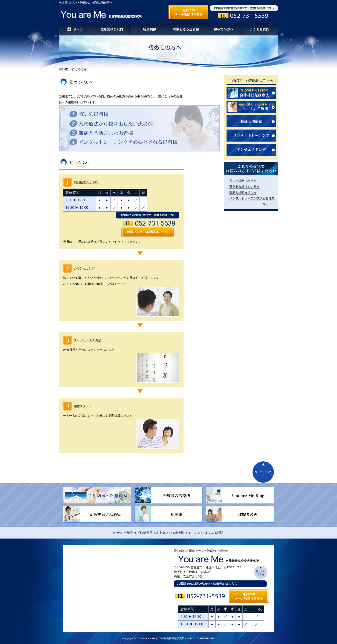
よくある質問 (214, 533)
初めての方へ (195, 533)
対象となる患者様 (172, 533)
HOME (63, 69)
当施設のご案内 (134, 533)
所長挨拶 (152, 533)
